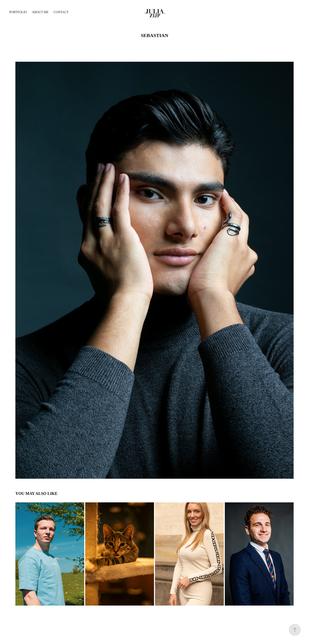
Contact (61, 12)
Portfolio (18, 12)
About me (40, 12)
